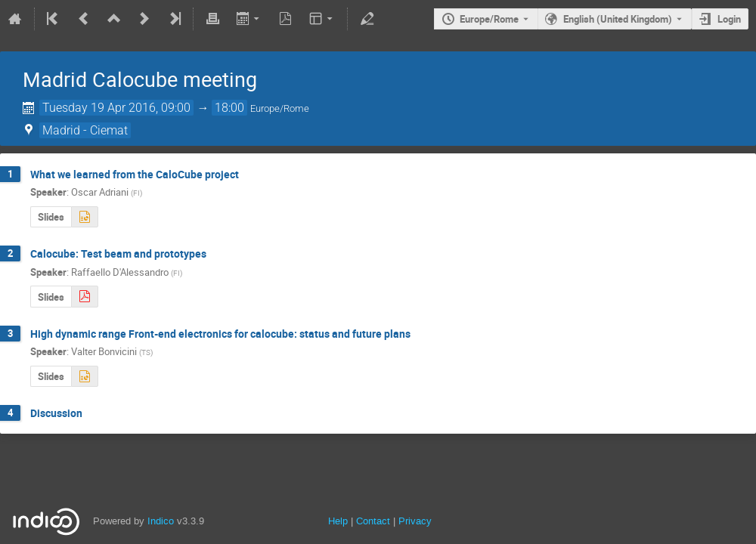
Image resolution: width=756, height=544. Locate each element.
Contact (373, 521)
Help (338, 521)
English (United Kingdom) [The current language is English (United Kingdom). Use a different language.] (618, 19)
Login (729, 19)
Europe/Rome (489, 19)
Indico (161, 521)
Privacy (415, 521)
